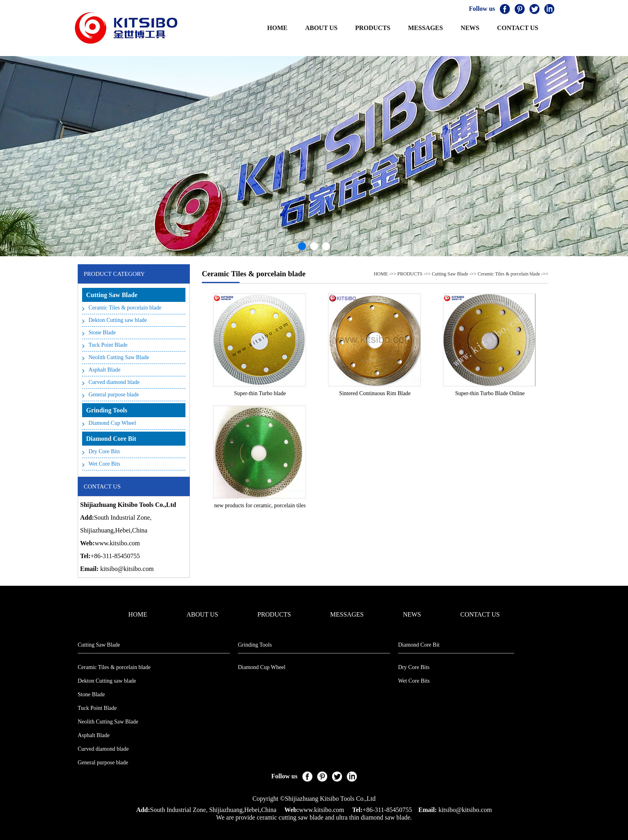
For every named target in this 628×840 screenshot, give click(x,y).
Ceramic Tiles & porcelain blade (125, 308)
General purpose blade (114, 395)
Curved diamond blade (114, 382)
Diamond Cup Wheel (112, 423)
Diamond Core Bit (111, 439)
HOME (277, 28)
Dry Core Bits (104, 451)
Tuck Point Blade (108, 345)
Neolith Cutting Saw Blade (119, 357)
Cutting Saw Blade (112, 295)
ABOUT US (321, 28)
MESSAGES (426, 28)
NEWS (470, 28)
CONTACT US (518, 28)
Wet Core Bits (104, 464)
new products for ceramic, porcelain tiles (260, 505)
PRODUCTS (373, 28)
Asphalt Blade (105, 370)
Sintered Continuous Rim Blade (375, 393)
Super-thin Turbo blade (260, 393)
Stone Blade (102, 333)
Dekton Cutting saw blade (118, 320)
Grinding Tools (107, 410)
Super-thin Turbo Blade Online (490, 393)
